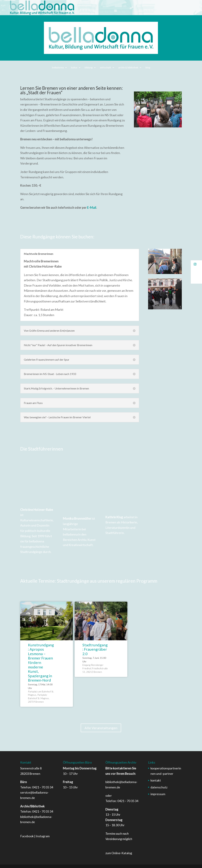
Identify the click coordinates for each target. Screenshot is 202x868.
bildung (89, 68)
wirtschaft (105, 68)
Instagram (43, 836)
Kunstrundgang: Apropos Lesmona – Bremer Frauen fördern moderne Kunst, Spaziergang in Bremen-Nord (41, 663)
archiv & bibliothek (128, 68)
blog (148, 68)
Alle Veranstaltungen (101, 728)
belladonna (58, 68)
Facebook (27, 836)
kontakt (156, 780)
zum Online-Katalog (119, 853)
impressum (158, 794)
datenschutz (159, 787)
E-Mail (92, 208)
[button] (196, 264)
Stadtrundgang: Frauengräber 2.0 (95, 649)
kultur (74, 68)
